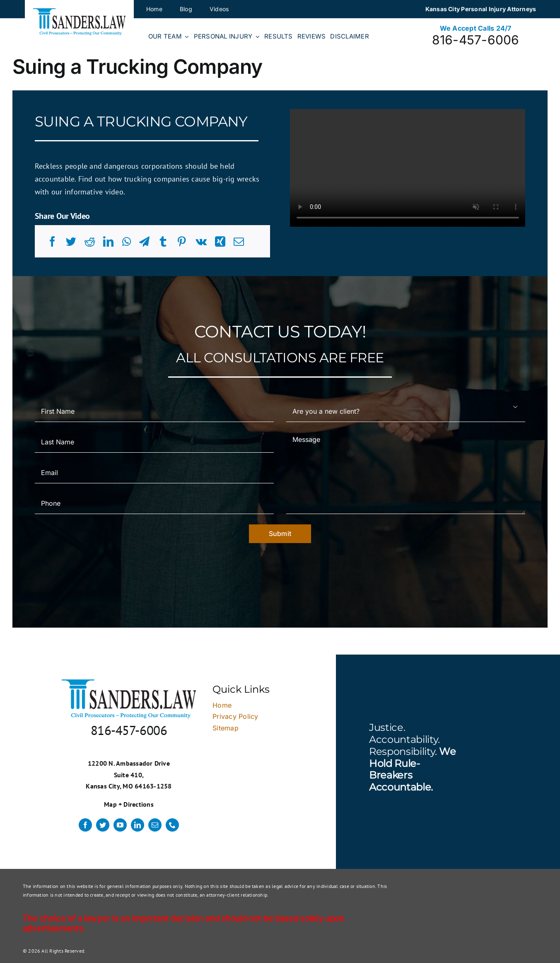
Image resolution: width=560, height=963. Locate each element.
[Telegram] (144, 242)
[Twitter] (71, 242)
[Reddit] (90, 242)
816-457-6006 (476, 40)
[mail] (155, 825)
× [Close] (520, 554)
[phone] (172, 825)
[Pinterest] (182, 242)
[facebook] (85, 825)
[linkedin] (138, 825)
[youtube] (120, 825)
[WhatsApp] (127, 242)
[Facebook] (52, 242)
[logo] (79, 12)
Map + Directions (129, 804)
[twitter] (103, 825)
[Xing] (220, 242)
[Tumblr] (163, 242)
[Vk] (201, 242)
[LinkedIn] (108, 242)
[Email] (239, 242)
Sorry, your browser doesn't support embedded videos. (408, 168)
